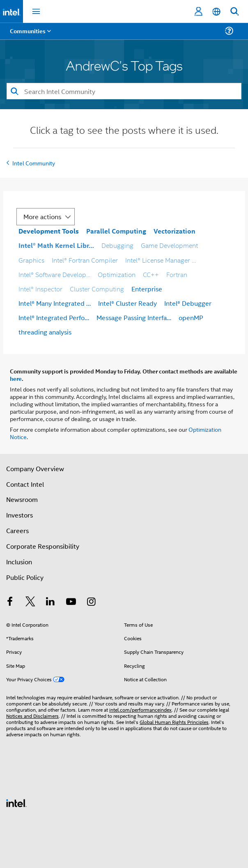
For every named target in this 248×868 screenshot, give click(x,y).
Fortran (177, 274)
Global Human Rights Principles (174, 722)
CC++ (151, 274)
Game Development (169, 245)
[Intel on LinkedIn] (51, 602)
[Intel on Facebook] (10, 602)
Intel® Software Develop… (54, 274)
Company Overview (35, 468)
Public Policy (25, 577)
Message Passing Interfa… (134, 317)
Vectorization (175, 231)
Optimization (117, 274)
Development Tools (49, 231)
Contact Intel (25, 484)
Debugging (117, 245)
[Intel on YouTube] (71, 602)
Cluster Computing (97, 289)
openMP (191, 317)
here (16, 378)
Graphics (31, 260)
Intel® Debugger (188, 303)
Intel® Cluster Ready (127, 303)
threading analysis (45, 332)
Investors (20, 515)
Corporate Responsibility (43, 546)
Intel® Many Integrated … (55, 303)
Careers (17, 530)
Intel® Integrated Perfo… (54, 317)
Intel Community (34, 163)
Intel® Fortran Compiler (85, 260)
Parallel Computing (116, 231)
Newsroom (22, 499)
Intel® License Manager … (161, 260)
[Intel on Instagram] (91, 602)
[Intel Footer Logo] (16, 802)
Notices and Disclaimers (32, 716)
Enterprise (147, 289)
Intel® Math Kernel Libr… (56, 245)
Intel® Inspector (40, 289)
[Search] (124, 91)
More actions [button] (42, 216)
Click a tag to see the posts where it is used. (124, 131)
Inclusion (19, 562)
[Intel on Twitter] (30, 602)
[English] (216, 12)
